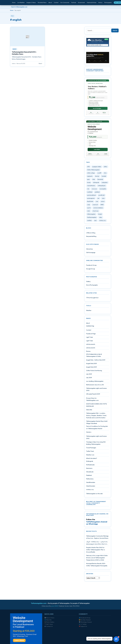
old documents (91, 345)
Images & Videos (31, 2)
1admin (14, 63)
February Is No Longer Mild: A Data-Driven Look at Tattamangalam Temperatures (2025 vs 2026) (97, 559)
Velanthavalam (91, 487)
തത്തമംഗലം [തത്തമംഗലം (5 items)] (102, 221)
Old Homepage (91, 253)
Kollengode (90, 462)
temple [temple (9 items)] (100, 215)
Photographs (108, 2)
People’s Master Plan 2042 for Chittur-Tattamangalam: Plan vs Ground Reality (96, 551)
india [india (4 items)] (94, 180)
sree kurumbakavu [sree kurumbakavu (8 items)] (98, 209)
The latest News (42, 2)
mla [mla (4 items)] (88, 190)
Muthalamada (90, 465)
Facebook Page (91, 334)
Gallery (88, 282)
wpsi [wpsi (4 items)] (95, 221)
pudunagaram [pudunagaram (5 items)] (91, 199)
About (50, 2)
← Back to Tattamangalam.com (19, 7)
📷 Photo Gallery (49, 622)
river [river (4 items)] (97, 202)
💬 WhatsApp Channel (85, 622)
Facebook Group (91, 266)
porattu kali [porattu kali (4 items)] (102, 196)
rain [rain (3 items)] (98, 199)
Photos (88, 352)
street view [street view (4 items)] (95, 212)
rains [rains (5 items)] (103, 199)
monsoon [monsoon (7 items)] (94, 190)
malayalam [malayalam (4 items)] (105, 183)
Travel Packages (91, 448)
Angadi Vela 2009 (91, 364)
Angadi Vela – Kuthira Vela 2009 (96, 361)
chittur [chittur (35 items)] (105, 167)
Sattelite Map (90, 327)
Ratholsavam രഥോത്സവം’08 (95, 385)
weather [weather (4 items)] (89, 221)
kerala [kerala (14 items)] (89, 183)
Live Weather (21, 2)
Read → (41, 63)
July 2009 (89, 375)
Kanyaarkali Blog (91, 237)
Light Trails (89, 338)
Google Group (91, 270)
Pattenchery (90, 480)
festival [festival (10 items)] (97, 177)
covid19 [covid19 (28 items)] (99, 174)
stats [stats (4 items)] (89, 212)
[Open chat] (116, 639)
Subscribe (89, 410)
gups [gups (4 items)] (88, 180)
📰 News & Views (49, 618)
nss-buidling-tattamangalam (95, 382)
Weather (89, 311)
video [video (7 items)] (101, 218)
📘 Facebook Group (85, 618)
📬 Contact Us (49, 626)
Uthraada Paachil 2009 (93, 395)
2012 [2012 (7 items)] (88, 167)
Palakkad (89, 476)
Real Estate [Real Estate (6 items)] (90, 202)
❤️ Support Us (83, 626)
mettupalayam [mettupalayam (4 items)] (102, 186)
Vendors (89, 433)
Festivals (74, 2)
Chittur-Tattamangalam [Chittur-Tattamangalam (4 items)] (93, 171)
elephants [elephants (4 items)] (90, 177)
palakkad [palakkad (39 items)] (97, 193)
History (100, 2)
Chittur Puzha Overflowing (94, 371)
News (15, 49)
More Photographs (92, 286)
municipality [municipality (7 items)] (103, 190)
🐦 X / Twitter (83, 624)
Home (14, 2)
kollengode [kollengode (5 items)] (96, 183)
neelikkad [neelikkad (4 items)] (90, 193)
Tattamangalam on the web (94, 494)
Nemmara (89, 469)
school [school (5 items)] (103, 202)
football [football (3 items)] (104, 177)
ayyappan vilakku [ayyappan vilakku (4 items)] (97, 167)
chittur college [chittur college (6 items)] (91, 174)
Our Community (65, 2)
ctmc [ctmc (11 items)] (105, 174)
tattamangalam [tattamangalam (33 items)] (91, 215)
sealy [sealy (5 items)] (89, 205)
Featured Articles (92, 2)
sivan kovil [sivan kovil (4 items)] (95, 205)
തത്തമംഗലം (90, 490)
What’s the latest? (92, 459)
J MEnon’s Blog (91, 233)
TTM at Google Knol (92, 298)
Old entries (89, 250)
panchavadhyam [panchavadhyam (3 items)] (92, 196)
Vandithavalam (91, 483)
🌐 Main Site (48, 620)
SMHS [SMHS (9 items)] (102, 205)
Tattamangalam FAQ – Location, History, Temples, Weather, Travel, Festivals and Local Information (96, 416)
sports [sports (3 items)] (89, 209)
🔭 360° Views (49, 624)
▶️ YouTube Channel (85, 620)
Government (81, 2)
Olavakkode (90, 473)
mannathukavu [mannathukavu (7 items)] (91, 186)
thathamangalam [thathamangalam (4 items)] (92, 218)
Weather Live (90, 456)
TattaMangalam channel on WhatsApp (97, 523)
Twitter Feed (90, 452)
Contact (56, 2)
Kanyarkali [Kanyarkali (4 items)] (100, 180)
